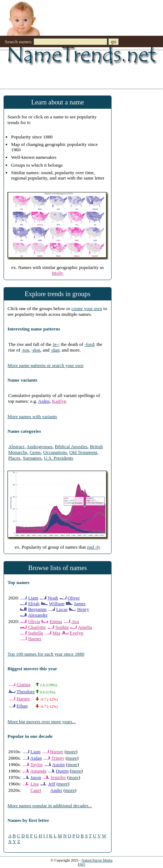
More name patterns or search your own (45, 365)
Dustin (62, 771)
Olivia (34, 621)
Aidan (36, 758)
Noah (53, 598)
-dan (55, 350)
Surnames (32, 458)
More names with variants (32, 416)
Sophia (62, 627)
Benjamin (38, 609)
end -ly (93, 547)
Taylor (37, 764)
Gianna (23, 684)
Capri (36, 790)
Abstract (16, 447)
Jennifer (58, 777)
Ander (56, 790)
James (80, 604)
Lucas (62, 609)
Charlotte (37, 627)
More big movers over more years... (42, 722)
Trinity (58, 758)
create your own (87, 308)
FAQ (82, 864)
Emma (56, 621)
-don (36, 350)
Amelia (85, 627)
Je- (55, 344)
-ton (25, 350)
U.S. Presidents (59, 458)
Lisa (34, 784)
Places (14, 458)
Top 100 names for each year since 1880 (46, 654)
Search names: (18, 42)
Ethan (22, 706)
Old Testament (83, 452)
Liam (33, 598)
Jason (36, 777)
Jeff (52, 784)
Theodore (26, 692)
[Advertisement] (71, 69)
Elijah (34, 604)
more (71, 752)
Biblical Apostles (71, 447)
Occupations (55, 452)
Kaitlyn (59, 401)
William (57, 604)
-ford (89, 344)
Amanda (38, 771)
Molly (58, 273)
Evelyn (76, 633)
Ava (75, 621)
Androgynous (39, 447)
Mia (56, 633)
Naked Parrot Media (97, 860)
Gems (35, 452)
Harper (35, 639)
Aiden (44, 401)
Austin (59, 764)
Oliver (74, 598)
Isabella (36, 633)
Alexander (38, 615)
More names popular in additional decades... (50, 806)
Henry (83, 609)
